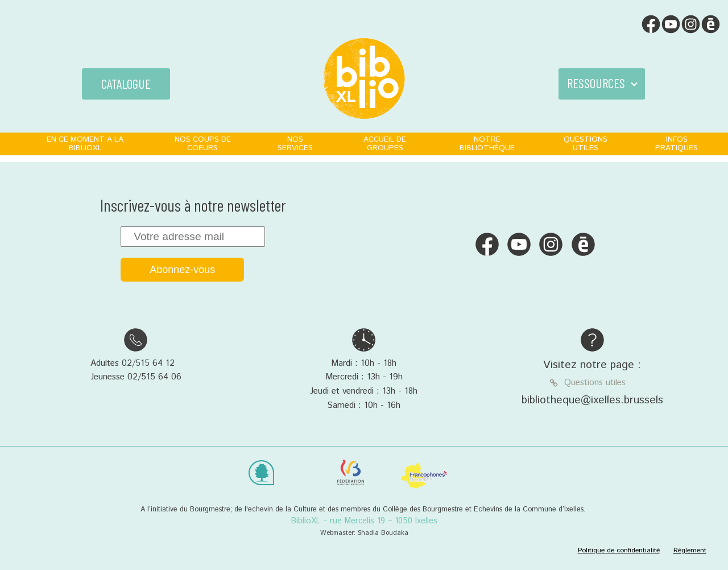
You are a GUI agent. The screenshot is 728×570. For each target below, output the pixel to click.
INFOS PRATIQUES (677, 144)
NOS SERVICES (295, 144)
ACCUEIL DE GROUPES (385, 144)
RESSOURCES (596, 83)
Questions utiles (595, 383)
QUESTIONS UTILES (586, 144)
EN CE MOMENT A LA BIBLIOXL (85, 144)
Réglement (690, 550)
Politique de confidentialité (619, 550)
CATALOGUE (126, 84)
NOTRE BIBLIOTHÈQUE (487, 144)
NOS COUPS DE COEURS (203, 144)
